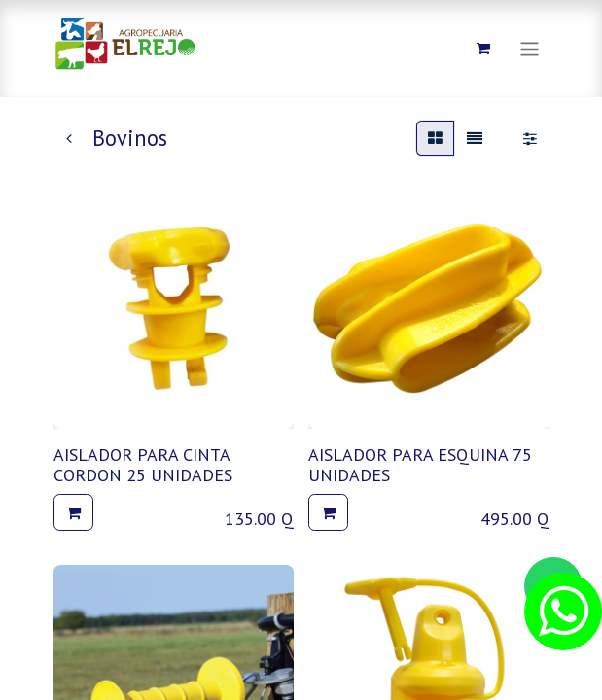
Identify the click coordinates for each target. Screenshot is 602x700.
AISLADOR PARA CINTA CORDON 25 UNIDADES (143, 465)
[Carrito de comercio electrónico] (483, 49)
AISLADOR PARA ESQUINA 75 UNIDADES (420, 465)
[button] (73, 512)
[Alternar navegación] (530, 48)
